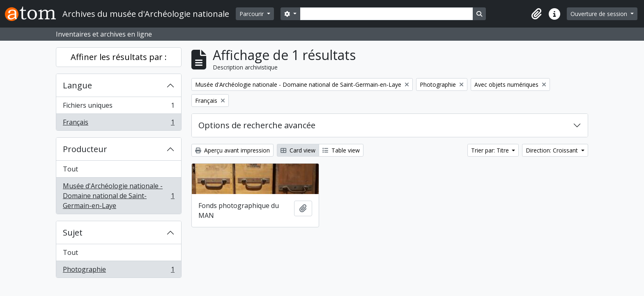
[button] (536, 14)
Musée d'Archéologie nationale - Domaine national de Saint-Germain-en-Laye (118, 196)
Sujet (73, 232)
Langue (77, 85)
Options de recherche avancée (257, 125)
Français (118, 124)
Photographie (118, 271)
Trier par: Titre (491, 150)
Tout (70, 169)
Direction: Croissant (553, 150)
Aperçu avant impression (232, 150)
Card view (298, 150)
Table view (341, 150)
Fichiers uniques (118, 107)
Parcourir (252, 14)
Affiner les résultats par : (119, 57)
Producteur (85, 149)
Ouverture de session (600, 14)
